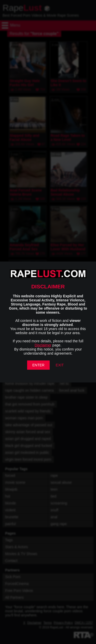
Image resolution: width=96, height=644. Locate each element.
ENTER (38, 365)
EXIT (60, 365)
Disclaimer (43, 345)
